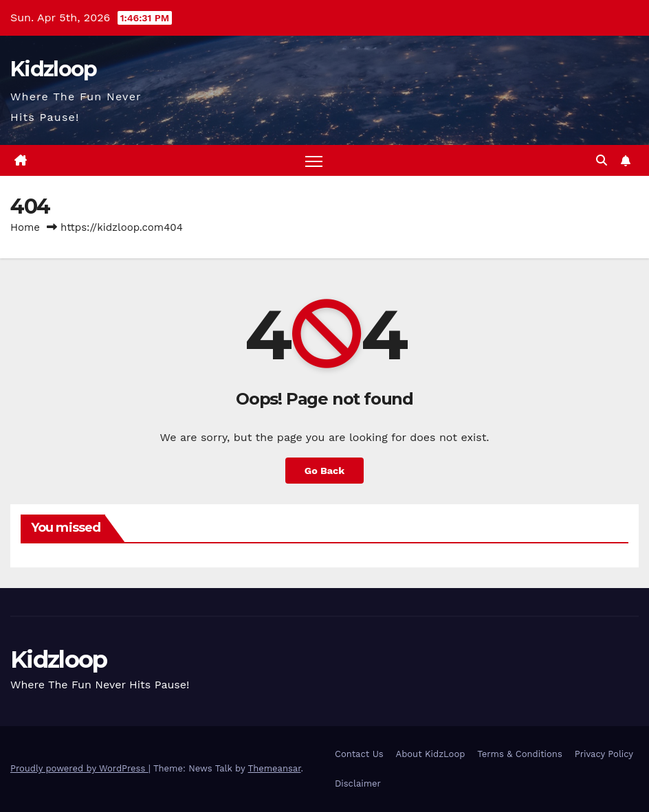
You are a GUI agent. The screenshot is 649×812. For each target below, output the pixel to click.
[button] (602, 160)
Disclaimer (358, 783)
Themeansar (275, 768)
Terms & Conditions (519, 754)
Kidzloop (53, 69)
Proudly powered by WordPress (79, 768)
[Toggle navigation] (314, 160)
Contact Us (359, 754)
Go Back (324, 471)
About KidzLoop (431, 754)
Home (25, 227)
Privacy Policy (604, 754)
